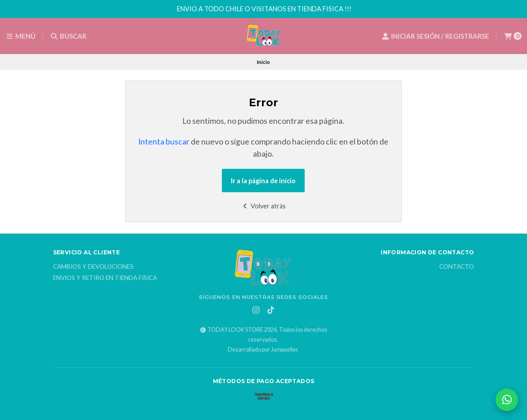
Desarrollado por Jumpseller (263, 350)
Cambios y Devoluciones (93, 267)
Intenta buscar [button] (164, 142)
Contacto (457, 267)
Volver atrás (263, 206)
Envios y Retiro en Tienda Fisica (105, 278)
